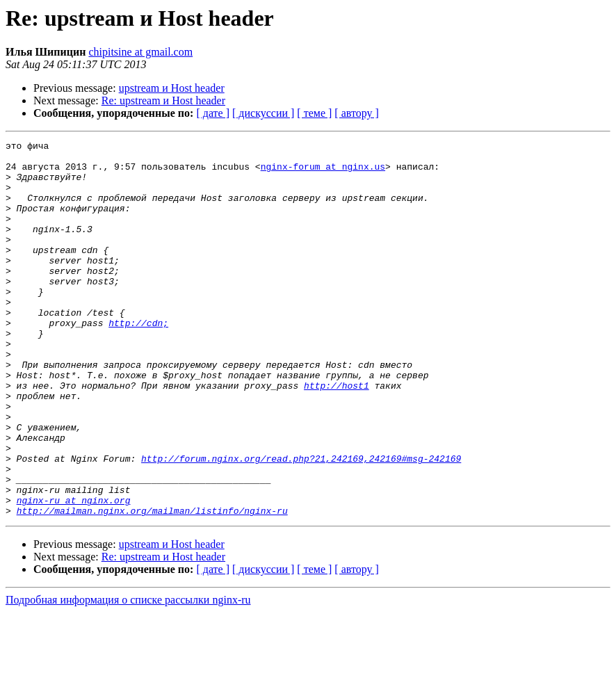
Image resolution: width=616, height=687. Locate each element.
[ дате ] (213, 113)
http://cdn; (138, 360)
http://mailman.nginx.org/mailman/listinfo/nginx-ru (152, 585)
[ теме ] (314, 113)
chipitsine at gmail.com (140, 52)
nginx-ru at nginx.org (74, 573)
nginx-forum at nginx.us (323, 172)
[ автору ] (356, 113)
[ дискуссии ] (263, 113)
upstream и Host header (172, 88)
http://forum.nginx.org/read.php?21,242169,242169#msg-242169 (301, 523)
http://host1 (337, 435)
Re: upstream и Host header (163, 100)
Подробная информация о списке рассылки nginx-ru (128, 675)
